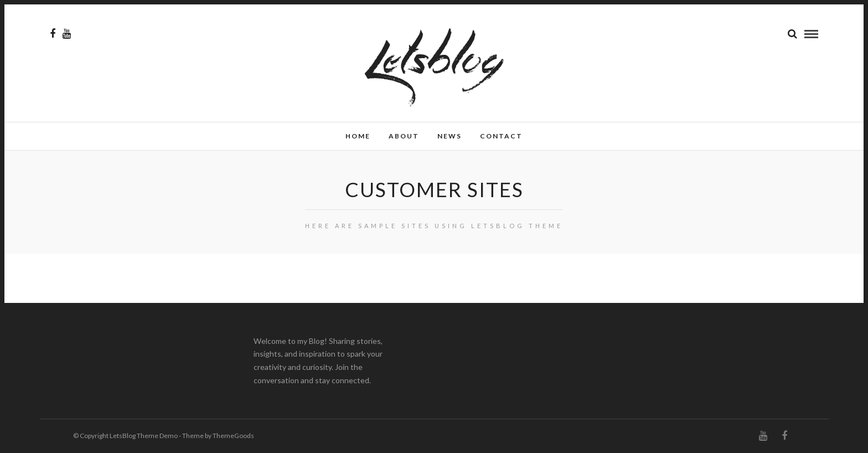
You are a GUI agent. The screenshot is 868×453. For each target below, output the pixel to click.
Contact (501, 136)
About (404, 136)
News (449, 136)
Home (358, 136)
